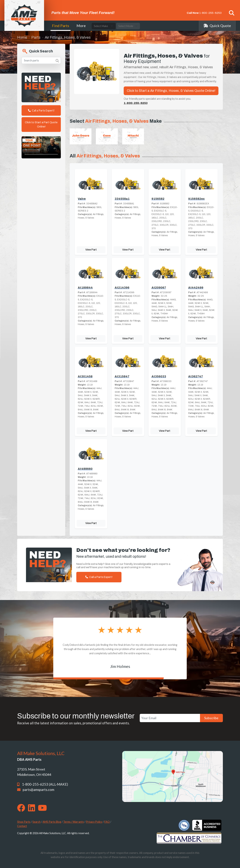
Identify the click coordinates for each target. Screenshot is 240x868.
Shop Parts (24, 822)
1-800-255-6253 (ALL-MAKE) (45, 784)
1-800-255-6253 (210, 13)
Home (22, 37)
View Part (91, 250)
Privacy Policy (94, 822)
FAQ (107, 822)
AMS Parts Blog (52, 822)
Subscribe (211, 718)
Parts (36, 37)
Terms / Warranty (74, 822)
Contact (22, 826)
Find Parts (61, 26)
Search (36, 822)
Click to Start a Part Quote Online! (41, 124)
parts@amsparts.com (38, 790)
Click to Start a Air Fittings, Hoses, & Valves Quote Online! (171, 91)
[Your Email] (170, 718)
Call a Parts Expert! (41, 110)
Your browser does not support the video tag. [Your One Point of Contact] (41, 147)
